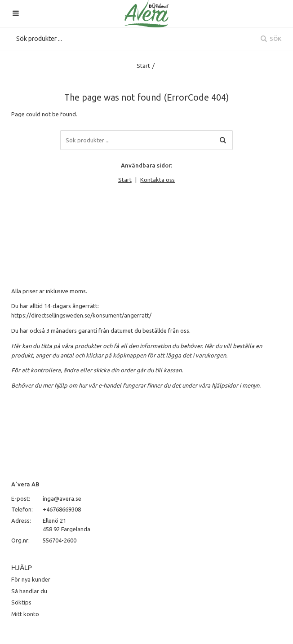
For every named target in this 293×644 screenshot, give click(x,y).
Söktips (21, 602)
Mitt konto (25, 614)
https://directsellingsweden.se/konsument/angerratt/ (81, 315)
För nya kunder (31, 579)
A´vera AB (25, 484)
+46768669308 (62, 509)
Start (143, 66)
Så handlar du (29, 591)
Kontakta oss (158, 180)
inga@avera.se (62, 498)
